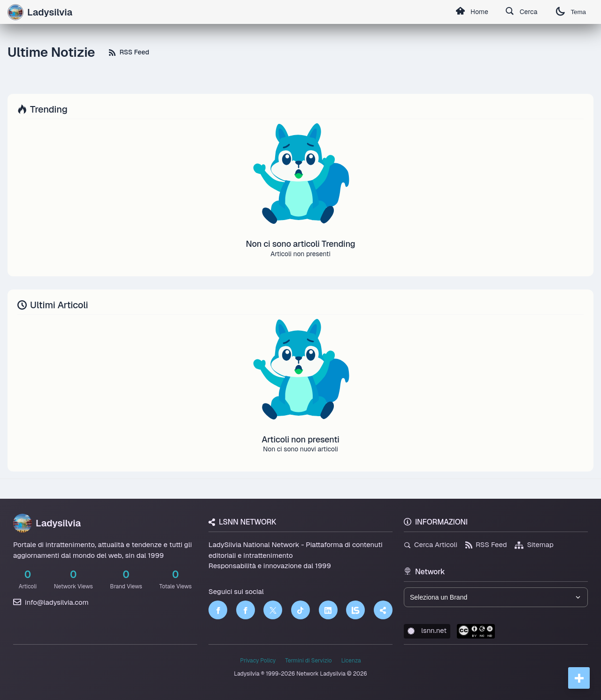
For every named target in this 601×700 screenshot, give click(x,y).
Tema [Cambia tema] (571, 12)
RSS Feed (129, 52)
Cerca (521, 12)
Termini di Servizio (308, 661)
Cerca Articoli (431, 544)
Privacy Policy (258, 661)
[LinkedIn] (328, 610)
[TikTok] (300, 610)
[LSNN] (355, 610)
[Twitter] (273, 610)
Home (472, 12)
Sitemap (534, 544)
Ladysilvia (47, 523)
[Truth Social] (383, 610)
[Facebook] (218, 610)
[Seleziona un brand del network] (496, 597)
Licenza (351, 661)
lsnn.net (427, 630)
